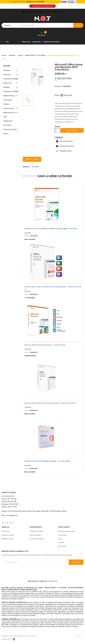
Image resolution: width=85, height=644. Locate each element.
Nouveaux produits (8, 533)
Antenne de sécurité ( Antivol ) (10, 132)
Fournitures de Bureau (11, 79)
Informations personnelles (67, 530)
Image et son (8, 83)
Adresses (61, 541)
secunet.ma (53, 579)
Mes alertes (62, 544)
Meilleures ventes (7, 537)
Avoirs (60, 537)
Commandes (62, 533)
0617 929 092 (12, 497)
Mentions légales (35, 533)
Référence (26, 167)
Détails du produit (33, 159)
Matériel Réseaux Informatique (9, 98)
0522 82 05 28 (9, 495)
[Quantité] (57, 130)
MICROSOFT (34, 236)
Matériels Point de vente (9, 115)
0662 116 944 (12, 505)
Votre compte (64, 526)
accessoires (7, 125)
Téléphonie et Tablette (11, 91)
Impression (7, 75)
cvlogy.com (43, 579)
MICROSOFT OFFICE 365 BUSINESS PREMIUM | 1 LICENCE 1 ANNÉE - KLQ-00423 (51, 229)
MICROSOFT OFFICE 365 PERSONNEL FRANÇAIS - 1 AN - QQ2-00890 (47, 460)
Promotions (5, 530)
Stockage (6, 87)
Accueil (7, 66)
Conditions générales (37, 537)
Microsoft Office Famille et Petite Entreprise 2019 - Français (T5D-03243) (50, 402)
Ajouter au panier (72, 130)
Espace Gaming (8, 108)
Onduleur (6, 104)
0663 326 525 (14, 502)
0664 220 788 (12, 500)
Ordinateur (7, 70)
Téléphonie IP (8, 121)
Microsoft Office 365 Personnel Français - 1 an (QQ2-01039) (45, 344)
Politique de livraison (37, 530)
